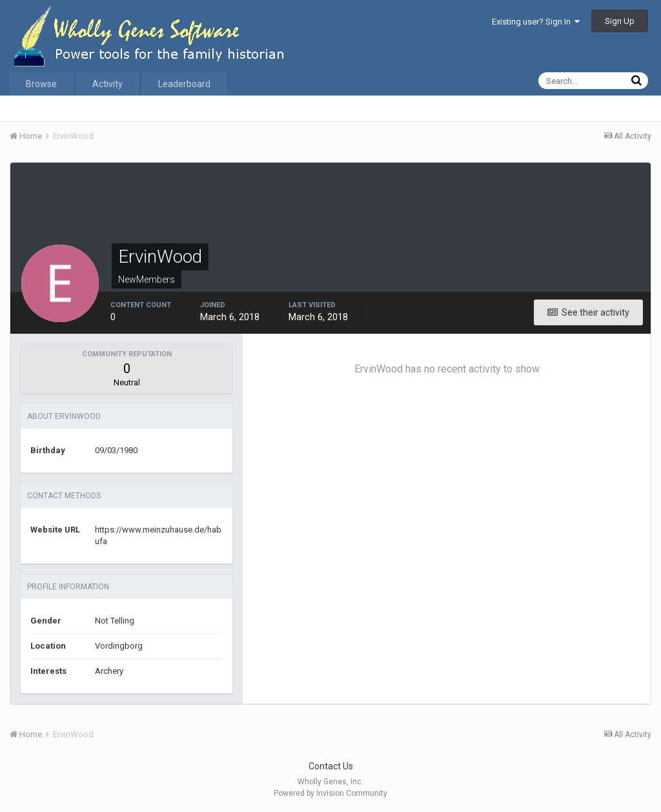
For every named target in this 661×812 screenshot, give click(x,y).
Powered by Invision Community (330, 793)
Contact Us (331, 766)
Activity (107, 84)
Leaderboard (184, 84)
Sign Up (620, 21)
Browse (41, 84)
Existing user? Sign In (536, 22)
